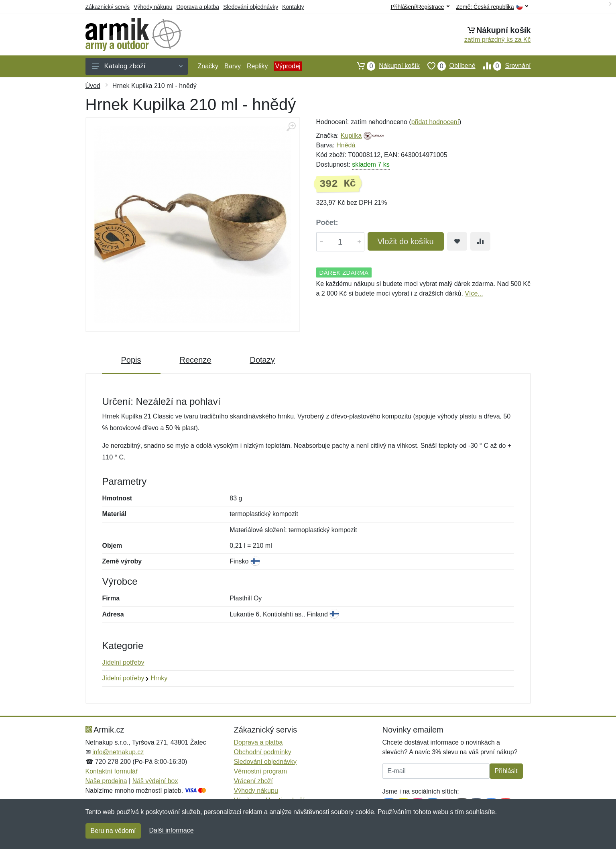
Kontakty (293, 7)
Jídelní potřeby (123, 662)
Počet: (327, 222)
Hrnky (159, 678)
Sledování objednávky (251, 7)
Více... (474, 293)
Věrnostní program (261, 771)
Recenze (196, 360)
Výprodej (288, 66)
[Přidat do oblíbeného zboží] (457, 241)
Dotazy (262, 360)
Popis (131, 360)
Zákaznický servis (108, 7)
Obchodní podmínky (263, 752)
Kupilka (351, 136)
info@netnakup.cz (118, 752)
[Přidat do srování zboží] (480, 241)
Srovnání (503, 66)
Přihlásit (506, 771)
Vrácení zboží (253, 781)
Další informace (171, 830)
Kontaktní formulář (112, 771)
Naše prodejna (106, 781)
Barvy (233, 66)
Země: (492, 7)
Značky (208, 66)
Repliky (257, 66)
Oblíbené (448, 66)
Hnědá (346, 145)
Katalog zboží (137, 66)
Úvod (93, 86)
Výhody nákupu (153, 7)
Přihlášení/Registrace (420, 7)
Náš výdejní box (155, 781)
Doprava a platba (198, 7)
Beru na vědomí (113, 831)
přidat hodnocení (435, 122)
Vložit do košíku (406, 241)
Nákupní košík (384, 66)
